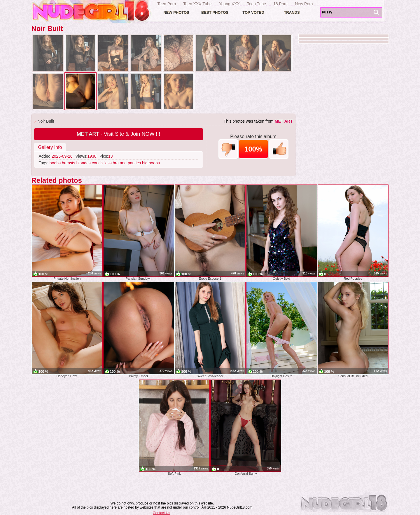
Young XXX (229, 4)
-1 (228, 149)
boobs (55, 163)
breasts (69, 163)
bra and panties (127, 163)
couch (97, 163)
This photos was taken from (258, 121)
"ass (108, 163)
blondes (84, 163)
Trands (292, 12)
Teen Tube (257, 4)
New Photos (176, 12)
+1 (279, 149)
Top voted (253, 12)
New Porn (304, 4)
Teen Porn (167, 4)
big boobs (151, 163)
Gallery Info (50, 147)
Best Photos (215, 12)
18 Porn (280, 4)
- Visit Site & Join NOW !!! (119, 134)
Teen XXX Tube (197, 4)
